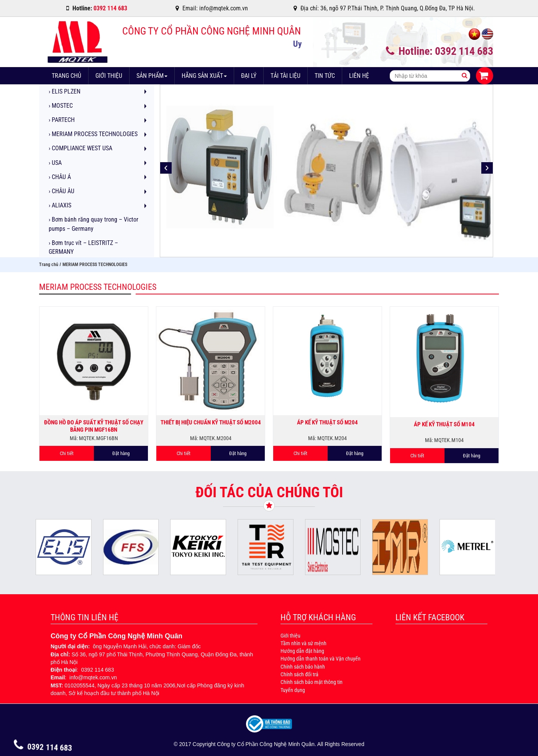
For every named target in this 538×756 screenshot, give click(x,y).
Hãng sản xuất (204, 76)
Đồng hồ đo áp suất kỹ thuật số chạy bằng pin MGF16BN (94, 426)
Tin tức (325, 76)
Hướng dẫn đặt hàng (302, 651)
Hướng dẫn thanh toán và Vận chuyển (321, 659)
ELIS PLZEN (65, 91)
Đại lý (249, 76)
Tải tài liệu (285, 76)
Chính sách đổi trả (299, 674)
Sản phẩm (152, 76)
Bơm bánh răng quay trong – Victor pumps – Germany (93, 224)
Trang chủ (66, 76)
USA (55, 163)
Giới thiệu (109, 76)
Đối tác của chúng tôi (269, 492)
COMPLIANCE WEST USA (80, 148)
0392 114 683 (43, 747)
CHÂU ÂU (62, 191)
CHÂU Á (60, 177)
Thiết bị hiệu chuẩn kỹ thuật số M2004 (211, 422)
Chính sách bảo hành (303, 667)
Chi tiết (67, 453)
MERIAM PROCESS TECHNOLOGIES (93, 134)
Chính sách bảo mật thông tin (312, 682)
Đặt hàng (121, 453)
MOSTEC (61, 106)
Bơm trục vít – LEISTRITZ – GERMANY (83, 247)
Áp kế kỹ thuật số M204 (327, 422)
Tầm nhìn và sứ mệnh (303, 643)
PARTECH (62, 120)
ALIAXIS (60, 205)
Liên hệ (359, 76)
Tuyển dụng (293, 690)
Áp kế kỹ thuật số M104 (444, 424)
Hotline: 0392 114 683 (440, 51)
